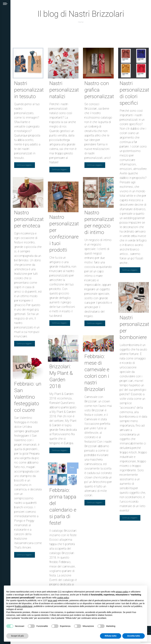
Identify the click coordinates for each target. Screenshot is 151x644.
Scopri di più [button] (17, 636)
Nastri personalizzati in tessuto (30, 90)
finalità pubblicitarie (24, 606)
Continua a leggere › (25, 165)
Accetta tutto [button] (134, 636)
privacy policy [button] (122, 592)
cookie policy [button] (63, 598)
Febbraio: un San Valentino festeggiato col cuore (28, 397)
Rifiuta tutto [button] (111, 636)
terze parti (53, 600)
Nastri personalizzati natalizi (65, 90)
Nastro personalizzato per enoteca (30, 219)
